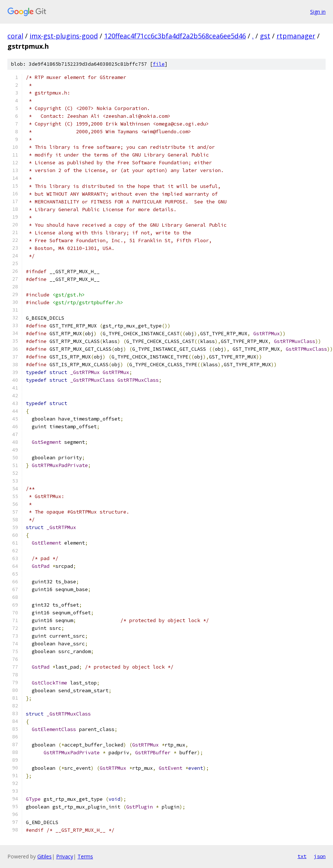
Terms (85, 856)
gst (265, 36)
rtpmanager (296, 36)
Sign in (318, 12)
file (159, 64)
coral (15, 36)
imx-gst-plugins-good (64, 36)
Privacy (65, 856)
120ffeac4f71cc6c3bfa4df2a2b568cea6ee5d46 (175, 36)
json (320, 856)
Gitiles (44, 856)
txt (302, 856)
